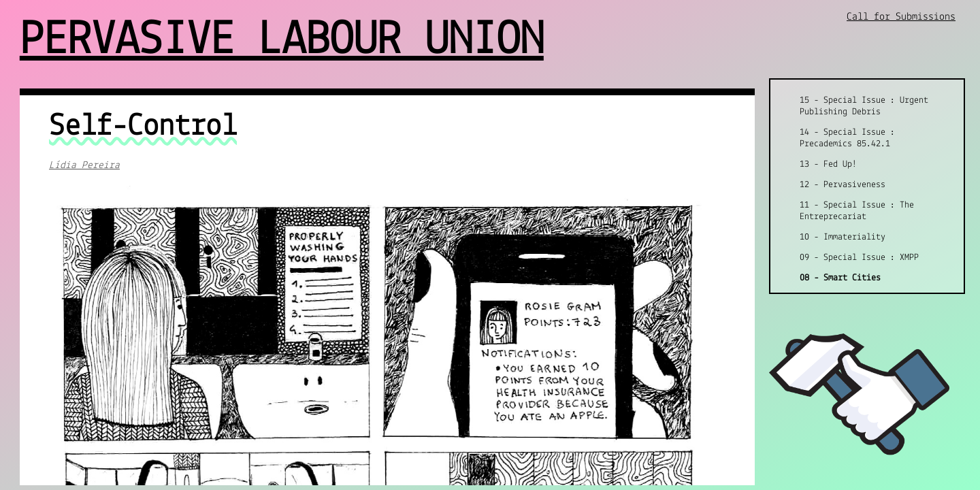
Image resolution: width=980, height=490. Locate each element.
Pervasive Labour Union (282, 41)
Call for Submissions (901, 17)
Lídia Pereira (84, 165)
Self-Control (143, 127)
